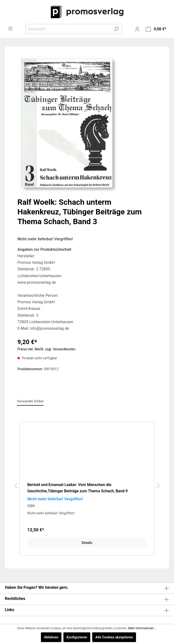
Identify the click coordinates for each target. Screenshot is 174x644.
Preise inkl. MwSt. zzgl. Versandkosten (46, 349)
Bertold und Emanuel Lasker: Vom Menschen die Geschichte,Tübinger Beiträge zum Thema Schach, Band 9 (78, 488)
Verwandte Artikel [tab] (30, 401)
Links (10, 610)
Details (87, 543)
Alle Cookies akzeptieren (114, 637)
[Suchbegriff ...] (68, 29)
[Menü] (10, 29)
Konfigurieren (77, 637)
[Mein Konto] (137, 29)
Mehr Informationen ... (142, 628)
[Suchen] (116, 29)
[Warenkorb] (156, 29)
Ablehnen (51, 637)
